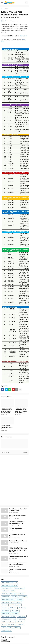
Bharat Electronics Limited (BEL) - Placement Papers (18, 510)
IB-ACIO (13, 616)
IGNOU (7, 9)
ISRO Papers (22, 619)
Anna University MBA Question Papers (18, 570)
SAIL (12, 602)
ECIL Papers (15, 613)
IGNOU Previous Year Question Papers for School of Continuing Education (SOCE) (21, 410)
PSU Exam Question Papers (17, 528)
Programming (6, 597)
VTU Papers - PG (7, 630)
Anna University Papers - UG (10, 583)
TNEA (4, 628)
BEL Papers (22, 608)
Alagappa (5, 608)
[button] (2, 3)
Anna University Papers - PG (9, 585)
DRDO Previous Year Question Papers (17, 516)
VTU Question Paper (15, 605)
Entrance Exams (20, 594)
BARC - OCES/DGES (8, 594)
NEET (4, 625)
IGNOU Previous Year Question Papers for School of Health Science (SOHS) (7, 410)
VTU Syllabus (23, 597)
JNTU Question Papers (8, 622)
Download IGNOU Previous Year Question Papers (8, 427)
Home (3, 9)
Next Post (24, 452)
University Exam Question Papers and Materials (18, 557)
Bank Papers (5, 602)
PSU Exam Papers (19, 588)
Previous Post (6, 452)
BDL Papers (13, 608)
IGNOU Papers (22, 616)
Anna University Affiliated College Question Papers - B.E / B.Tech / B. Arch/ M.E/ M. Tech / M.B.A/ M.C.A (18, 549)
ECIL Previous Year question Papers (17, 535)
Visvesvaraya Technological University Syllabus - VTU (17, 522)
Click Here (24, 36)
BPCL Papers (15, 611)
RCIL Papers (11, 625)
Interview (14, 597)
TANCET (18, 602)
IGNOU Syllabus (6, 619)
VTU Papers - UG (7, 588)
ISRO (15, 619)
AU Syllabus (5, 591)
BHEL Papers (6, 611)
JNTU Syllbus (20, 622)
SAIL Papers (20, 625)
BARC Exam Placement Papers (18, 541)
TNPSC (10, 628)
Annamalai (19, 599)
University (5, 605)
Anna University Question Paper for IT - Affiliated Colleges (18, 564)
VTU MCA (17, 628)
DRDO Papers (6, 613)
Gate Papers (5, 616)
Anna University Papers (8, 599)
